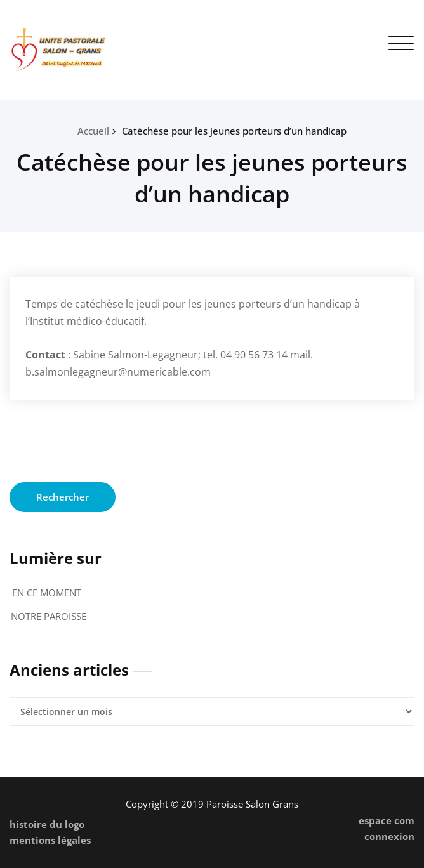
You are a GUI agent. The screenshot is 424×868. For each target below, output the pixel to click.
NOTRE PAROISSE (49, 616)
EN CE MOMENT (47, 593)
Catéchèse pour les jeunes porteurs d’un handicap (234, 131)
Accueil (93, 131)
